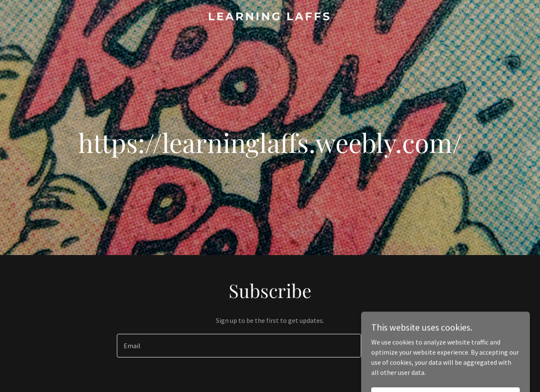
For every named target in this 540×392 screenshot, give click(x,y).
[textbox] (239, 346)
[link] (270, 18)
